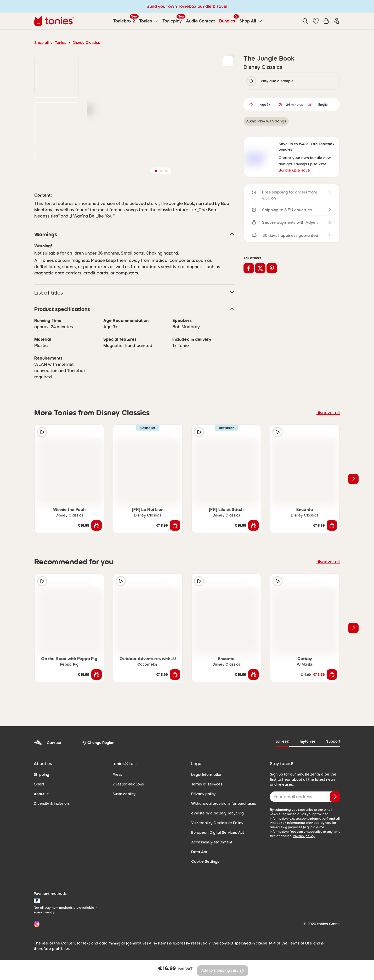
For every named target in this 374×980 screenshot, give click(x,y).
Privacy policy (203, 807)
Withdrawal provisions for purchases (224, 817)
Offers (39, 797)
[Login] (337, 21)
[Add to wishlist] (228, 61)
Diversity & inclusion (51, 817)
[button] (316, 21)
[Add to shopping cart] (97, 538)
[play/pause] (251, 81)
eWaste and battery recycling (217, 826)
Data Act (199, 865)
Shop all (41, 43)
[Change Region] (98, 756)
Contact (47, 756)
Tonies (61, 43)
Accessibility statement (212, 855)
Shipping (41, 788)
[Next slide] (353, 492)
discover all (328, 426)
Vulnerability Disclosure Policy (217, 836)
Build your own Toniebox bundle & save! (187, 6)
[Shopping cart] (326, 21)
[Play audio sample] (42, 445)
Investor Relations (128, 797)
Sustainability (124, 807)
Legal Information (207, 788)
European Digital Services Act (218, 846)
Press (117, 788)
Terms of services (207, 797)
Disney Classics (86, 43)
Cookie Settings (205, 875)
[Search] (305, 21)
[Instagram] (36, 937)
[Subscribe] (335, 810)
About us (42, 807)
